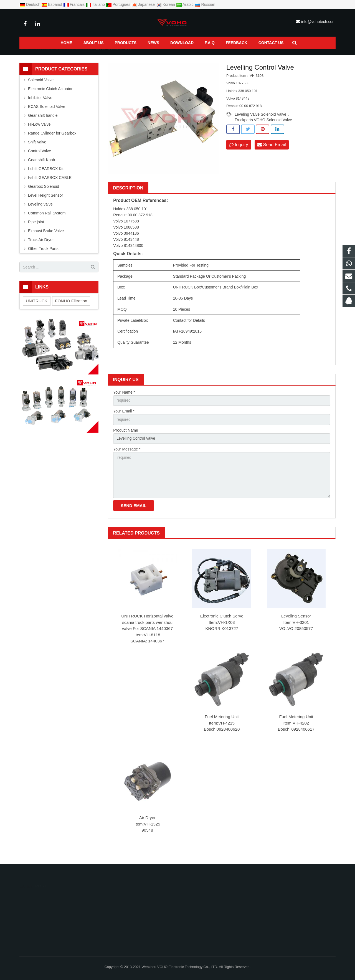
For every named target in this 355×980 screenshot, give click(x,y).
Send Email (272, 151)
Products (43, 55)
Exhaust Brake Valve (46, 237)
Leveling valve (40, 211)
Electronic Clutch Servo (222, 624)
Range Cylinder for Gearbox (52, 140)
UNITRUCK (37, 307)
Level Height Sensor (45, 202)
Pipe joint (36, 228)
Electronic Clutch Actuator (50, 95)
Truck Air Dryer (41, 246)
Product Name (125, 437)
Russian (205, 4)
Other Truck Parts (43, 255)
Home (24, 55)
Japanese (144, 4)
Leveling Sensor (296, 624)
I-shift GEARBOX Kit (46, 175)
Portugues (119, 4)
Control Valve (40, 157)
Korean (166, 4)
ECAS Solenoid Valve (73, 55)
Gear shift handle (43, 122)
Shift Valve (37, 148)
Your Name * (124, 398)
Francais (74, 4)
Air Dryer (147, 826)
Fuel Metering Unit (222, 725)
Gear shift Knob (41, 166)
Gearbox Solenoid (44, 193)
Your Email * (124, 418)
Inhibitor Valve (40, 104)
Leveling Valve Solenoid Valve (260, 121)
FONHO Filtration (71, 307)
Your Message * (127, 456)
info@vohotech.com (318, 22)
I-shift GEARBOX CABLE (50, 184)
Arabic (185, 4)
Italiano (96, 4)
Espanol (52, 4)
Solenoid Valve (41, 86)
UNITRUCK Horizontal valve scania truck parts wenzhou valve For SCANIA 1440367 (147, 630)
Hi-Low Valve (39, 131)
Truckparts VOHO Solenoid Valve (263, 126)
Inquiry (239, 151)
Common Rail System (47, 219)
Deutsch (30, 4)
